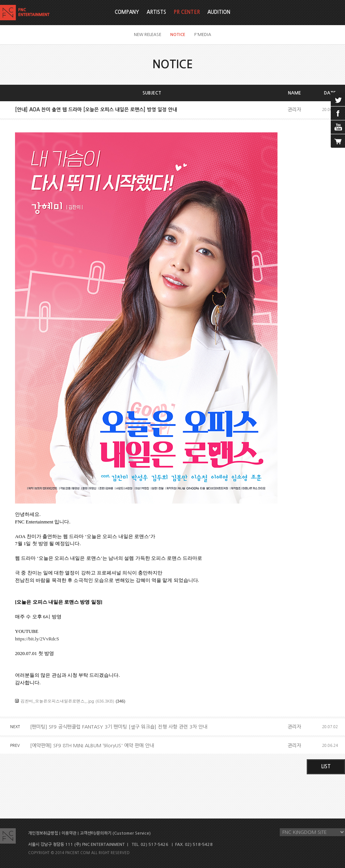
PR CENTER (187, 12)
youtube (338, 127)
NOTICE (178, 35)
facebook (338, 113)
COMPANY (127, 12)
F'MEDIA (203, 35)
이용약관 (69, 833)
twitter (338, 99)
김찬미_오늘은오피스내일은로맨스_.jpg (57, 701)
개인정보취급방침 (43, 833)
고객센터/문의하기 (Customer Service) (115, 833)
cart (338, 141)
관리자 (294, 110)
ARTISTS (156, 12)
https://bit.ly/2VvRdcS (37, 639)
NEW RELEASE (148, 35)
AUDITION (219, 12)
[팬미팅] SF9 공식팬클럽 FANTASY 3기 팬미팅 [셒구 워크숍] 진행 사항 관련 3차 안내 (119, 727)
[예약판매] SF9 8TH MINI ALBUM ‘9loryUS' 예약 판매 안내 (92, 746)
